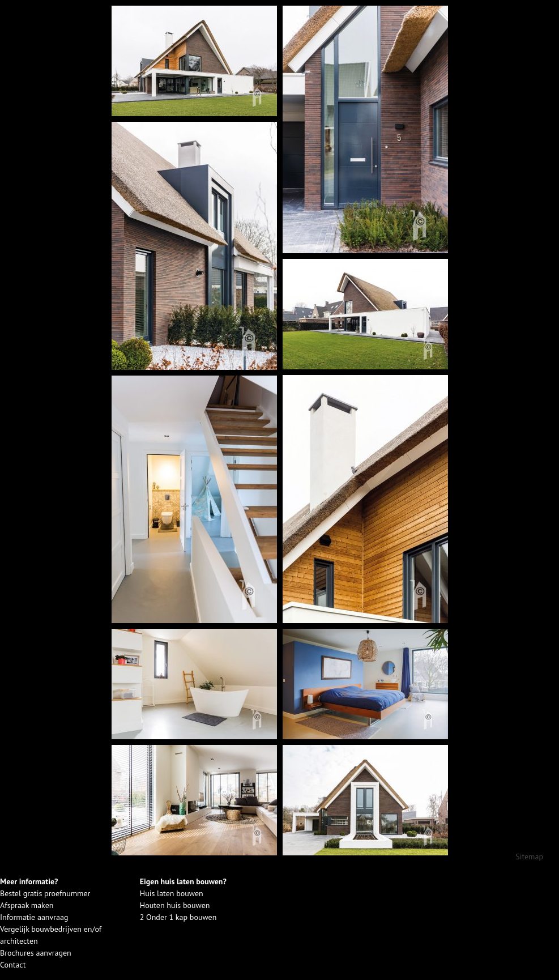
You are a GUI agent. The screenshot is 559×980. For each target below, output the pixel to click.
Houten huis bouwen (175, 905)
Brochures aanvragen (36, 953)
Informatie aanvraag (34, 917)
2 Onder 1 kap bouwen (178, 917)
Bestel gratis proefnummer (45, 893)
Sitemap (529, 857)
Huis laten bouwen (172, 893)
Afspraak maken (27, 905)
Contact (13, 965)
